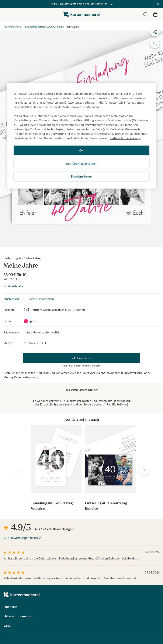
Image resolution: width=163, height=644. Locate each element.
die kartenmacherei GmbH (81, 14)
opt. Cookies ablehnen (81, 163)
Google (24, 125)
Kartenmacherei (12, 27)
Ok (81, 150)
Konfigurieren (81, 176)
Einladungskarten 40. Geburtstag (44, 27)
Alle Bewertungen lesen (21, 538)
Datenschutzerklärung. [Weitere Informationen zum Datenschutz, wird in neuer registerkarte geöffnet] (125, 138)
